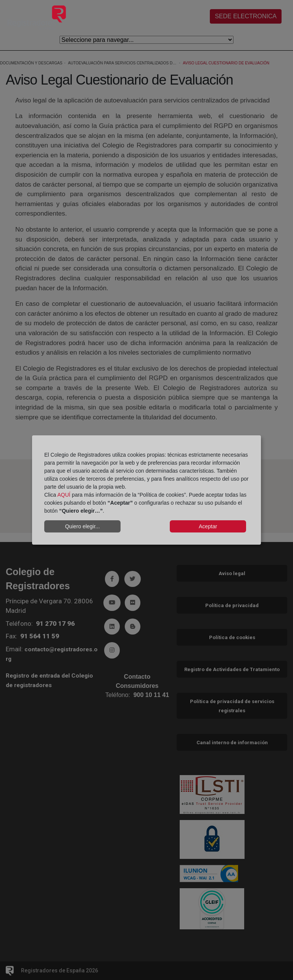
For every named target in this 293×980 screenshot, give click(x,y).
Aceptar (208, 526)
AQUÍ (64, 495)
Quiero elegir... (82, 526)
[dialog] (146, 490)
